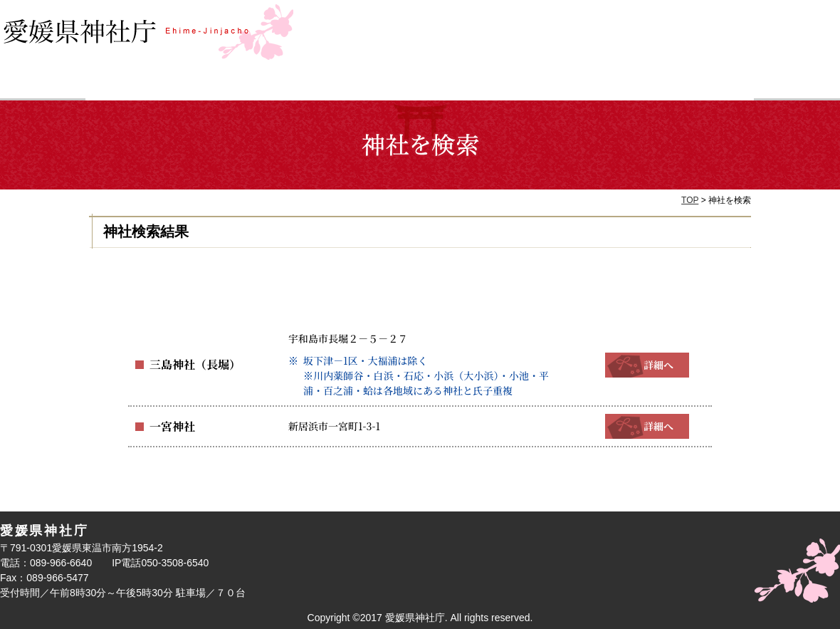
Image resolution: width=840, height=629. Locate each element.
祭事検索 (337, 84)
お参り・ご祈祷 (504, 84)
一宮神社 (169, 426)
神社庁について (671, 84)
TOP (690, 200)
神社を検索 (169, 84)
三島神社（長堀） (189, 365)
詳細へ (647, 365)
